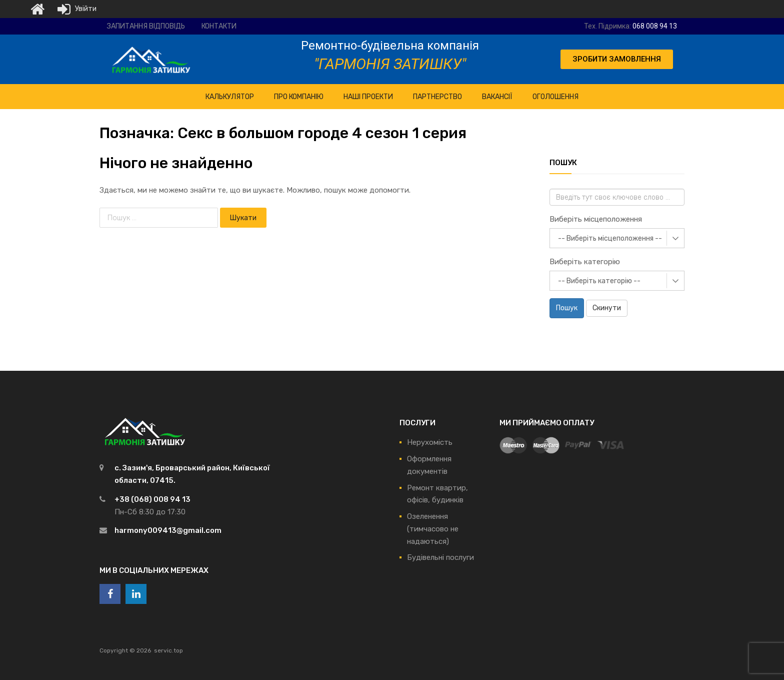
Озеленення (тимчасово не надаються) (433, 529)
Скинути (607, 308)
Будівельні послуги (440, 557)
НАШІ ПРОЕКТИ (368, 97)
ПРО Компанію (299, 97)
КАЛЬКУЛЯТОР (230, 97)
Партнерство (437, 97)
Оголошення (555, 97)
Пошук (567, 308)
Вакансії (497, 97)
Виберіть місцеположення (596, 219)
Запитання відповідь (146, 26)
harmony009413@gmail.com (168, 530)
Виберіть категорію (585, 262)
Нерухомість (430, 442)
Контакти (219, 26)
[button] (617, 59)
